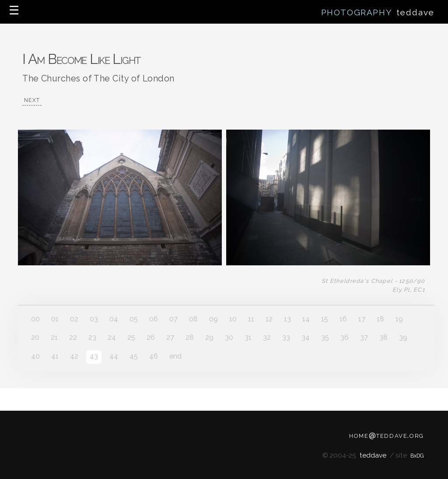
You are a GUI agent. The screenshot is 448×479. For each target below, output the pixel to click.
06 (154, 319)
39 (403, 337)
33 (286, 337)
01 (55, 319)
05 (134, 319)
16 (343, 319)
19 (399, 319)
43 (94, 356)
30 (229, 337)
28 (190, 337)
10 (233, 319)
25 (131, 337)
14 (306, 319)
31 (248, 337)
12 (269, 319)
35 (325, 337)
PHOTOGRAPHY (358, 12)
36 (345, 337)
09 (213, 319)
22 (73, 337)
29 (209, 337)
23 (92, 337)
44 (114, 356)
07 (173, 319)
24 (112, 337)
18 (380, 319)
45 (134, 356)
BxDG (417, 456)
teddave (373, 455)
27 (170, 337)
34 (306, 337)
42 (74, 356)
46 (154, 356)
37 (364, 337)
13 (287, 319)
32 (267, 337)
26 (151, 337)
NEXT (32, 100)
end (175, 356)
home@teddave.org (387, 435)
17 (362, 319)
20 (35, 337)
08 (193, 319)
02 (74, 319)
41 (55, 356)
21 (54, 337)
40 (35, 356)
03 (94, 319)
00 (35, 319)
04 (114, 319)
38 (383, 337)
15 (325, 319)
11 (251, 319)
